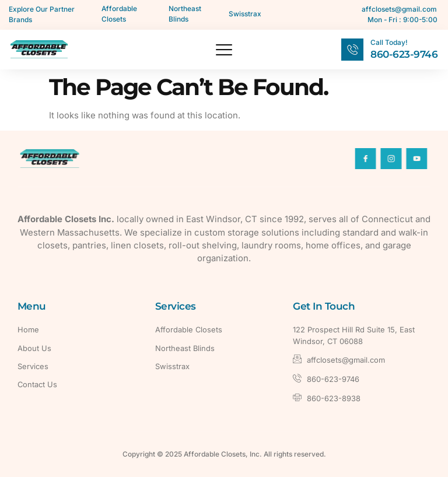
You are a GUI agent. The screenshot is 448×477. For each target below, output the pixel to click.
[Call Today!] (352, 50)
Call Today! (389, 42)
